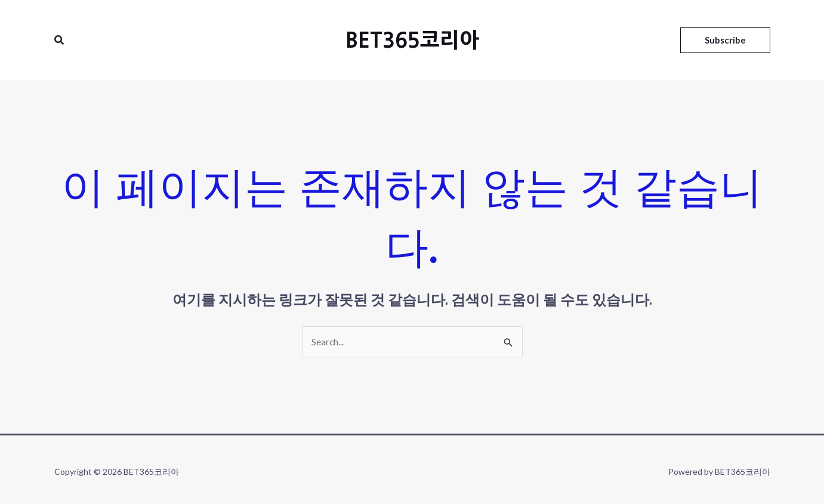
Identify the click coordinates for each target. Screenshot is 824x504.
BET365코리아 (412, 40)
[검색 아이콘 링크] (60, 40)
